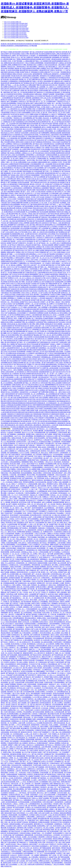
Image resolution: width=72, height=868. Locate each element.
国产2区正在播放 (52, 195)
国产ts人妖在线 (49, 739)
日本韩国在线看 (18, 734)
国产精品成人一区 (63, 386)
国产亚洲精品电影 (41, 181)
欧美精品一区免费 (38, 370)
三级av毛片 (12, 556)
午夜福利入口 (7, 585)
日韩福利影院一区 (22, 563)
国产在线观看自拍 (27, 578)
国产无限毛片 (52, 70)
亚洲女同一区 (33, 662)
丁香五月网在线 (34, 182)
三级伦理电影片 (43, 780)
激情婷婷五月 (44, 857)
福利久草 (20, 587)
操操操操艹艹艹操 (28, 591)
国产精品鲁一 (63, 789)
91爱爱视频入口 (12, 298)
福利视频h (67, 456)
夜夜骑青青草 (33, 368)
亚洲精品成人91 (17, 721)
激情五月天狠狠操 (49, 179)
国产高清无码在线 (18, 190)
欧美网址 (20, 712)
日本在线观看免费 (58, 705)
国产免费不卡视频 (15, 311)
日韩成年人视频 (13, 193)
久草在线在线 (24, 269)
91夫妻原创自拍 (33, 133)
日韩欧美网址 (10, 460)
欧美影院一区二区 (9, 508)
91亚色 (25, 826)
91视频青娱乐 (58, 824)
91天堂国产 (58, 568)
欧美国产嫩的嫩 (38, 431)
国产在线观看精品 (54, 361)
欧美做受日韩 (64, 646)
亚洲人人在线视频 (59, 315)
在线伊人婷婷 (65, 736)
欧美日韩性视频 (20, 675)
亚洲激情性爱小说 (63, 614)
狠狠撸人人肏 (20, 534)
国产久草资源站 (55, 184)
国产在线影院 (9, 100)
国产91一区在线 (7, 272)
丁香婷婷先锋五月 (21, 67)
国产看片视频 (6, 716)
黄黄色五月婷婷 (19, 238)
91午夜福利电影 (10, 534)
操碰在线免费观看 (65, 813)
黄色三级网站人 (45, 269)
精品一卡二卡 (14, 366)
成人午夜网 (65, 550)
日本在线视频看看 (45, 366)
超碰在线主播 (9, 261)
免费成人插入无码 (30, 830)
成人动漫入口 (22, 333)
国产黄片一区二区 (26, 762)
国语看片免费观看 (22, 368)
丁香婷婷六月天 (41, 445)
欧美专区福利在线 (7, 506)
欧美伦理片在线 (28, 291)
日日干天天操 (42, 254)
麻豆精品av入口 (28, 210)
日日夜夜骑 (4, 793)
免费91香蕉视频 (62, 767)
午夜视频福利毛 (21, 818)
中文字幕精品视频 (52, 611)
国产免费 (50, 554)
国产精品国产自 (65, 361)
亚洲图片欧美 (55, 449)
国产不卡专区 (62, 664)
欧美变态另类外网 (29, 660)
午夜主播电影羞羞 (54, 125)
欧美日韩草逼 (15, 644)
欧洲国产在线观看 (18, 390)
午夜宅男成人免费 (12, 594)
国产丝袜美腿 (42, 789)
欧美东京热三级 (44, 182)
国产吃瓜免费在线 (31, 320)
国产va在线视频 (43, 228)
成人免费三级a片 (62, 523)
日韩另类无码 (11, 350)
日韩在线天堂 (8, 131)
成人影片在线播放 (6, 328)
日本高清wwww (31, 723)
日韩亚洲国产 (34, 795)
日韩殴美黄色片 (26, 859)
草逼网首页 (53, 592)
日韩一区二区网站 (32, 554)
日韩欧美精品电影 (24, 184)
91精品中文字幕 (32, 361)
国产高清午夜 (61, 385)
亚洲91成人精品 (50, 206)
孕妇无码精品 (15, 302)
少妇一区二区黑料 (57, 105)
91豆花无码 (9, 727)
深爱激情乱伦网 (22, 828)
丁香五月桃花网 (45, 175)
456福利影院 (58, 532)
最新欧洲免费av (42, 350)
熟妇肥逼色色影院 (63, 491)
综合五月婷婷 (54, 147)
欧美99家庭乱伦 (9, 168)
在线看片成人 (63, 124)
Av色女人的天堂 (22, 241)
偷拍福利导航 (21, 195)
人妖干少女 (18, 436)
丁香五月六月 (9, 238)
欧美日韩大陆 (53, 85)
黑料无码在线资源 (33, 372)
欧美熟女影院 (34, 89)
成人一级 (10, 739)
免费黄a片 (46, 497)
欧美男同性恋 (40, 864)
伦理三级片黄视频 (14, 147)
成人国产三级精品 (62, 107)
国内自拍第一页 (28, 717)
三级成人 (15, 804)
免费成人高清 (20, 252)
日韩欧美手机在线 (41, 730)
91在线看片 (9, 826)
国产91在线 (35, 629)
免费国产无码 (12, 756)
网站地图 (34, 46)
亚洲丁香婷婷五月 (27, 271)
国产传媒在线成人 (28, 478)
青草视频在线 (33, 822)
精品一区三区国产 (50, 291)
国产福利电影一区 (43, 778)
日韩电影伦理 (8, 107)
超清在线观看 (30, 682)
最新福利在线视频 (36, 59)
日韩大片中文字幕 (29, 767)
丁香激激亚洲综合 (65, 72)
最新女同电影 (31, 809)
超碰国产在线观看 (34, 776)
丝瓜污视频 (64, 633)
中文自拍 (50, 620)
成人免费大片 (12, 195)
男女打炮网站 (65, 366)
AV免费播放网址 (8, 511)
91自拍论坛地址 (27, 74)
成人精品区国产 (55, 203)
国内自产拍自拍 (22, 247)
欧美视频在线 (31, 644)
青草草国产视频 (34, 596)
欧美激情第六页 (22, 372)
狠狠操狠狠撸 (21, 756)
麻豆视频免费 (36, 693)
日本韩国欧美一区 (22, 646)
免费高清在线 (12, 353)
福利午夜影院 (56, 848)
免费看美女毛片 (48, 454)
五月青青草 (7, 706)
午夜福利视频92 (60, 94)
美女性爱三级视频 (29, 587)
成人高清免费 (62, 563)
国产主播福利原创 (33, 703)
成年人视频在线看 (10, 447)
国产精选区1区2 (44, 763)
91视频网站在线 (15, 791)
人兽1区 (23, 464)
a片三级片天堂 (18, 668)
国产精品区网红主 (52, 67)
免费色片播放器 (45, 820)
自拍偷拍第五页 (10, 530)
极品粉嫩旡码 (25, 728)
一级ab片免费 (29, 627)
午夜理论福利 (37, 765)
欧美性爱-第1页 (66, 52)
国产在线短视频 (23, 133)
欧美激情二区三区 (21, 386)
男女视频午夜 (18, 653)
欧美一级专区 (28, 513)
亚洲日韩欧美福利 (60, 517)
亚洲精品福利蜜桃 (50, 215)
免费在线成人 (39, 94)
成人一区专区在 (62, 684)
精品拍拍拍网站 (33, 70)
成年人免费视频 (47, 502)
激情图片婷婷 (30, 434)
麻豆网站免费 (11, 208)
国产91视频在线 (54, 228)
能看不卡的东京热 (24, 622)
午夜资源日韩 (64, 618)
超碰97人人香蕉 (51, 107)
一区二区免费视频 (32, 506)
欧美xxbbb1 (45, 844)
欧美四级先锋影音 (13, 833)
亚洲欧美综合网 (39, 774)
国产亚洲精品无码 (27, 83)
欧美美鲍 (20, 677)
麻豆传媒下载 (11, 331)
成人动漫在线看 (26, 135)
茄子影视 (35, 741)
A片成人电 (51, 815)
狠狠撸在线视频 (18, 272)
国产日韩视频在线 (35, 747)
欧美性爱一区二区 (20, 396)
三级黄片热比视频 (25, 603)
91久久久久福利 (9, 111)
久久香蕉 (6, 607)
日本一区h (34, 690)
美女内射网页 (8, 239)
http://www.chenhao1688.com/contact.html (16, 28)
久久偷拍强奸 (65, 118)
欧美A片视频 (5, 603)
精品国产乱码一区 (63, 272)
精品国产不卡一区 (20, 541)
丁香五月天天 (49, 462)
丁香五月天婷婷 (28, 116)
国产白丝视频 (51, 160)
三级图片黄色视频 (58, 695)
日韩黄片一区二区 (30, 304)
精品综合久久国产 (27, 517)
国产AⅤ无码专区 (36, 607)
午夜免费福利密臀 (40, 432)
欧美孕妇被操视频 (44, 589)
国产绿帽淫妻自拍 (35, 79)
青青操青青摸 (36, 565)
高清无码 (50, 567)
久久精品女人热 (29, 278)
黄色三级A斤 (43, 554)
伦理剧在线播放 (43, 90)
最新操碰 (51, 587)
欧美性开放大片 (62, 241)
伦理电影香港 (36, 357)
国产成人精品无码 (36, 705)
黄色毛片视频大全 (49, 796)
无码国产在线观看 (61, 828)
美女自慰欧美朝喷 (50, 795)
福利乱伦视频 (39, 682)
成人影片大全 (39, 179)
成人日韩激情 (46, 274)
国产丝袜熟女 (24, 528)
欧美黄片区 (8, 866)
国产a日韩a (54, 572)
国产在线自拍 (64, 125)
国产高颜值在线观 (12, 223)
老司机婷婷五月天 (36, 499)
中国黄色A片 (65, 817)
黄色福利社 (63, 785)
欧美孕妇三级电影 (9, 177)
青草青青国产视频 (48, 830)
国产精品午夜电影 (37, 120)
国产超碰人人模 (35, 81)
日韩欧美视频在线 (21, 559)
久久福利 (34, 780)
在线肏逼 (47, 758)
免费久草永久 (28, 232)
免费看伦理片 (41, 583)
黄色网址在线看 (32, 350)
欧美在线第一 (22, 160)
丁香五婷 (22, 666)
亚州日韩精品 (56, 850)
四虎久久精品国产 (60, 467)
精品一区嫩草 (18, 318)
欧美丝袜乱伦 (27, 375)
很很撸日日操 (64, 182)
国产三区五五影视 (8, 232)
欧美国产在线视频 (12, 217)
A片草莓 (23, 554)
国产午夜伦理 (43, 124)
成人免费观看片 (56, 861)
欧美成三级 (65, 743)
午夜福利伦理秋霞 (13, 743)
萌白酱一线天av (26, 693)
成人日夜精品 (64, 539)
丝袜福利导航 (24, 392)
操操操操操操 (63, 307)
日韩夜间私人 (12, 197)
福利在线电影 (8, 785)
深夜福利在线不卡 (43, 287)
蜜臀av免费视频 (13, 65)
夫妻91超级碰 (37, 517)
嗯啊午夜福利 (34, 114)
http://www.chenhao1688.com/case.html (16, 26)
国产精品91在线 (38, 144)
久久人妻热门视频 (32, 813)
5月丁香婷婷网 (36, 784)
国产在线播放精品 (11, 313)
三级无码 (18, 771)
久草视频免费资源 (37, 276)
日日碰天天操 (49, 247)
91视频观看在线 (55, 776)
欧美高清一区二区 (20, 348)
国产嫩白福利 (62, 219)
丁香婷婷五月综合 (60, 221)
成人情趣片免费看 (39, 250)
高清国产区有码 (6, 431)
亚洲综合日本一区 (21, 809)
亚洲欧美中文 (55, 500)
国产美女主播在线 (64, 151)
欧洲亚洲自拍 (41, 201)
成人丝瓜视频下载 (16, 581)
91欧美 (22, 695)
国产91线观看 (22, 703)
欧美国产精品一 (37, 245)
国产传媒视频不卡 (45, 732)
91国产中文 (30, 688)
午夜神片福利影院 (46, 693)
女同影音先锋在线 (48, 499)
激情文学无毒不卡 (47, 657)
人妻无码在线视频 (28, 567)
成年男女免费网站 (57, 335)
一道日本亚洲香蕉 (57, 557)
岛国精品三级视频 (9, 181)
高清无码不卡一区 (21, 530)
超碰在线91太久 (11, 557)
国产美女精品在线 (63, 201)
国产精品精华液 (16, 98)
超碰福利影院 (35, 725)
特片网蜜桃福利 (44, 114)
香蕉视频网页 (33, 528)
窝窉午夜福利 (28, 208)
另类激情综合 (37, 188)
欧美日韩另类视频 (59, 197)
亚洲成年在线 (9, 550)
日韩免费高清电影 (10, 820)
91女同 (30, 863)
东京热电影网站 (58, 454)
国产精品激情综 (51, 359)
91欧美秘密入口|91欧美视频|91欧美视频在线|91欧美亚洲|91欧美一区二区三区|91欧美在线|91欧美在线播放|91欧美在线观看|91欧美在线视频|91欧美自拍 (35, 421)
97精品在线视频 (46, 469)
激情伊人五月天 (25, 114)
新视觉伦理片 (7, 114)
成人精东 (61, 524)
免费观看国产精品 (63, 585)
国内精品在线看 (22, 557)
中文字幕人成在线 (22, 649)
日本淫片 (61, 506)
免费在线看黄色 (23, 157)
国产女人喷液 (30, 256)
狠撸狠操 (13, 572)
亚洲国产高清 (11, 243)
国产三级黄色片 (58, 188)
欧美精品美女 (16, 635)
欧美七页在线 (52, 491)
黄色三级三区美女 (46, 98)
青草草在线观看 (16, 852)
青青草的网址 (52, 741)
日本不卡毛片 (11, 267)
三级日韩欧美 (62, 65)
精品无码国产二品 (35, 844)
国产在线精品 (5, 464)
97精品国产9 (10, 675)
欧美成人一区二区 (56, 495)
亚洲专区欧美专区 (22, 572)
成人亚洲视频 (43, 609)
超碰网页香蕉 (60, 153)
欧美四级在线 (50, 92)
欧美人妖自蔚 (52, 342)
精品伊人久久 (27, 754)
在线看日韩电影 (37, 271)
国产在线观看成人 (41, 348)
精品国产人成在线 (52, 201)
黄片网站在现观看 (51, 598)
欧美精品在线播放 (31, 296)
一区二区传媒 (64, 469)
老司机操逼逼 (63, 493)
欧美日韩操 (35, 846)
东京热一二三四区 (56, 625)
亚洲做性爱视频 (48, 318)
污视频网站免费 (22, 760)
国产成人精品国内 (63, 464)
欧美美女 (44, 664)
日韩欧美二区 (41, 333)
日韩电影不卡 (22, 484)
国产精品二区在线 (38, 215)
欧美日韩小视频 (15, 464)
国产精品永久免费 (15, 125)
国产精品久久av (45, 346)
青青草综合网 (59, 298)
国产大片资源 (53, 287)
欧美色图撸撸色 (29, 853)
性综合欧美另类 (17, 765)
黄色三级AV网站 (10, 256)
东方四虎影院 (59, 304)
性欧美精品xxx (6, 852)
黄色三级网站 (17, 585)
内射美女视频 (27, 76)
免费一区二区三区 (64, 806)
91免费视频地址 (45, 659)
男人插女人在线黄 (6, 399)
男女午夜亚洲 (56, 716)
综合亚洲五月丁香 (28, 616)
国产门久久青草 (58, 260)
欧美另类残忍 (21, 813)
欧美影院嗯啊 (53, 56)
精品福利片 (63, 738)
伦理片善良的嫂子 (48, 802)
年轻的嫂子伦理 (65, 449)
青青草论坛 (7, 784)
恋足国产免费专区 (28, 699)
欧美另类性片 (47, 120)
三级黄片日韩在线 (6, 807)
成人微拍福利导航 (25, 714)
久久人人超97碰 (33, 791)
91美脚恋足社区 (14, 565)
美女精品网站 (13, 701)
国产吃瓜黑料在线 (58, 655)
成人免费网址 (50, 230)
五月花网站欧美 (46, 565)
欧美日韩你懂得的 (61, 815)
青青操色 (34, 585)
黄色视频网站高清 (40, 436)
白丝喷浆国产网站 (41, 322)
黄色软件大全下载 (27, 204)
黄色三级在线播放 (46, 81)
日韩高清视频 (15, 359)
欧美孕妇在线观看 (10, 782)
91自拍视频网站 (60, 140)
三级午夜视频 (61, 543)
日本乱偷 (53, 614)
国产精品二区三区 (56, 175)
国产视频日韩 (58, 480)
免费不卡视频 (8, 190)
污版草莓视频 (59, 587)
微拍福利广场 (12, 692)
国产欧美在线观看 (60, 276)
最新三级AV (42, 484)
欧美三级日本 (11, 486)
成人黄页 (12, 682)
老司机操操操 (16, 78)
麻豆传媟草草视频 (21, 350)
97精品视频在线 (52, 664)
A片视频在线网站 (41, 158)
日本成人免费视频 (24, 223)
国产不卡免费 (20, 510)
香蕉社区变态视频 (59, 164)
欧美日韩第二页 (36, 135)
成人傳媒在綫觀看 (39, 671)
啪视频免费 (7, 568)
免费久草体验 (63, 484)
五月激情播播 (35, 622)
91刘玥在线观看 (47, 839)
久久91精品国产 (33, 392)
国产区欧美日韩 (40, 339)
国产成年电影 (63, 497)
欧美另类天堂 (9, 364)
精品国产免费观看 (40, 567)
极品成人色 (34, 495)
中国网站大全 (21, 298)
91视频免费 (51, 475)
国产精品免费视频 (52, 390)
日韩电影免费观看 (65, 565)
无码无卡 (36, 732)
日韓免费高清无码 (6, 135)
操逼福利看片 (56, 127)
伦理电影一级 (39, 363)
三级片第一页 (50, 239)
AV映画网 (4, 745)
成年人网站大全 (11, 747)
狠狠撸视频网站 (43, 56)
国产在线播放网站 (31, 195)
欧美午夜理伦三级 (59, 826)
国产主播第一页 (6, 171)
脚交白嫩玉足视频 (50, 146)
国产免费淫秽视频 (8, 337)
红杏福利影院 (37, 328)
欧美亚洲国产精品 (63, 309)
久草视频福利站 (13, 81)
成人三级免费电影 (22, 648)
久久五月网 (36, 697)
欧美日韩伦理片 (62, 158)
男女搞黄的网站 (20, 477)
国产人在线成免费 (8, 348)
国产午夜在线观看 (8, 377)
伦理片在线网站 (43, 397)
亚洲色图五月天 (49, 138)
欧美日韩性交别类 (20, 100)
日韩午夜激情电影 (43, 381)
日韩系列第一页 (7, 158)
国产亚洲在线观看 (53, 831)
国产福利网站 (9, 396)
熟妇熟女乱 (35, 602)
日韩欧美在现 (32, 563)
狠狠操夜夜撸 (26, 59)
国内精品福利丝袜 (50, 173)
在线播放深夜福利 (8, 375)
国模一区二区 (60, 653)
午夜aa (19, 844)
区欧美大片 (30, 745)
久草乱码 (61, 511)
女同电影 (32, 815)
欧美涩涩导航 (5, 467)
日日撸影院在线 (47, 670)
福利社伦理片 (42, 359)
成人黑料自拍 (16, 269)
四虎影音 (4, 815)
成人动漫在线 (55, 488)
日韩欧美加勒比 (16, 385)
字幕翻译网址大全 (24, 263)
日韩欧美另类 (60, 811)
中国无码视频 (40, 190)
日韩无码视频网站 (58, 546)
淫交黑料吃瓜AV (63, 364)
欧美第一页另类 (30, 197)
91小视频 (24, 831)
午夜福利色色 (62, 85)
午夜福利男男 (43, 70)
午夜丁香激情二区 (54, 734)
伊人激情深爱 (64, 846)
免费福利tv (23, 537)
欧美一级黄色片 (10, 456)
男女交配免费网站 (19, 789)
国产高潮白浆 (62, 394)
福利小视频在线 (31, 570)
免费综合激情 (29, 841)
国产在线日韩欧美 (59, 210)
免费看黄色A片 (29, 177)
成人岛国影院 (24, 743)
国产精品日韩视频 (52, 438)
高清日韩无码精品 (45, 633)
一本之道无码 (64, 263)
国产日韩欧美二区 (13, 592)
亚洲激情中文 (57, 171)
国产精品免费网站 (28, 206)
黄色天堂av (41, 793)
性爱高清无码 (14, 719)
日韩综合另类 (21, 103)
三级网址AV (50, 534)
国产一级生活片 (59, 688)
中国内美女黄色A (38, 513)
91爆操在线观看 (42, 162)
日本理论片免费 (62, 844)
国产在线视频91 (39, 168)
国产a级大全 (29, 625)
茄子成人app (31, 673)
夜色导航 (24, 791)
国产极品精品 (35, 335)
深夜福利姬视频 (29, 749)
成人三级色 (4, 451)
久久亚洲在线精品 (16, 188)
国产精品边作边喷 (43, 361)
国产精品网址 (51, 254)
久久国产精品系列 (52, 699)
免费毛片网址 (7, 752)
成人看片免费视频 (62, 291)
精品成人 (45, 686)
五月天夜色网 (66, 627)
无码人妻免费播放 (28, 436)
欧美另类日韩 (15, 114)
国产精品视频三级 (53, 471)
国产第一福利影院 (14, 613)
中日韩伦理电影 (26, 357)
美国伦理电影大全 (14, 859)
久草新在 (12, 519)
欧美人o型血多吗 (26, 245)
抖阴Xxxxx (35, 798)
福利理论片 (18, 535)
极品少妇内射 (43, 136)
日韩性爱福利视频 (59, 353)
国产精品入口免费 (46, 546)
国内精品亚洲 (26, 725)
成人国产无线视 (39, 331)
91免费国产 (37, 521)
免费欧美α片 (18, 300)
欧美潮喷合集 (12, 219)
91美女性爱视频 (25, 228)
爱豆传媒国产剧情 (61, 379)
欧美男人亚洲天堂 (12, 705)
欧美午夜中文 (13, 620)
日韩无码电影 (37, 613)
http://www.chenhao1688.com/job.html (15, 33)
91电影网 (7, 690)
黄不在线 (39, 830)
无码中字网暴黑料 (41, 252)
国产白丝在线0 (61, 322)
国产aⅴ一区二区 (41, 102)
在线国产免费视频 (52, 111)
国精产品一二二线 (35, 649)
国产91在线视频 (56, 636)
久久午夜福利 (66, 76)
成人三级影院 (12, 381)
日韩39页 (7, 640)
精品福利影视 (11, 442)
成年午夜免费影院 (51, 721)
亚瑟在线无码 (44, 377)
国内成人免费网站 (16, 265)
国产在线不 (51, 662)
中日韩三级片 (23, 863)
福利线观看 (64, 471)
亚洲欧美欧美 (42, 690)
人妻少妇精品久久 (33, 442)
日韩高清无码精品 (25, 833)
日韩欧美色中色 (32, 333)
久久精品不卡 (53, 114)
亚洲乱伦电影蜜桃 (65, 791)
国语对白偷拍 (44, 631)
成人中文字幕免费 (53, 258)
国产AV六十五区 (52, 252)
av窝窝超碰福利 (14, 488)
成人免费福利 (30, 486)
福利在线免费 (62, 381)
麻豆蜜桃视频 (20, 221)
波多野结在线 (63, 228)
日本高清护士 (9, 339)
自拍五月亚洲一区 (62, 431)
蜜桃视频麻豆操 (62, 181)
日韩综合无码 (11, 67)
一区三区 (57, 466)
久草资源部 (56, 835)
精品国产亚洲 (30, 388)
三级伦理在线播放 (54, 539)
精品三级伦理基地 (14, 276)
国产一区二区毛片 (55, 631)
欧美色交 (36, 848)
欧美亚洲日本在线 (46, 859)
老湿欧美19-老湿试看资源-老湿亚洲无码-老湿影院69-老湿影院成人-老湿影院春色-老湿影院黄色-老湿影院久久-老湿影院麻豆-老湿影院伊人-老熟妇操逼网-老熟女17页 (35, 8)
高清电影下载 (18, 192)
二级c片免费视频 (42, 307)
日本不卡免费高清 (42, 261)
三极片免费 (22, 723)
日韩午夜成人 (63, 541)
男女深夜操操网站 (15, 293)
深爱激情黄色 (62, 730)
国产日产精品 (52, 136)
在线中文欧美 (25, 295)
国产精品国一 (12, 241)
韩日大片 (30, 440)
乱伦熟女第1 (20, 493)
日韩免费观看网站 (62, 225)
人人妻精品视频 (28, 61)
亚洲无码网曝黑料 (55, 727)
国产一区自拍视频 (28, 785)
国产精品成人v (16, 521)
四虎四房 (36, 625)
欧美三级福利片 (62, 136)
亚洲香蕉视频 (7, 346)
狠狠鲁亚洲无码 (25, 127)
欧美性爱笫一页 (27, 679)
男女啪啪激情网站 (15, 234)
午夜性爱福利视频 (33, 651)
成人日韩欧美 (52, 673)
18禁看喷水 (26, 607)
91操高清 (35, 714)
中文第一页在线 (62, 162)
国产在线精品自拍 (21, 583)
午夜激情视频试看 (50, 431)
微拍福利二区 (59, 92)
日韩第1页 (6, 602)
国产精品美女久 (43, 125)
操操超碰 (32, 646)
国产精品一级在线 (54, 302)
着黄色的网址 (46, 328)
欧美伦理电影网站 (30, 122)
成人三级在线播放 (18, 239)
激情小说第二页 (14, 798)
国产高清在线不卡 (42, 214)
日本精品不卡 (49, 197)
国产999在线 (11, 526)
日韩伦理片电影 (13, 287)
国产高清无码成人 (60, 239)
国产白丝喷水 (45, 293)
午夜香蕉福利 (42, 506)
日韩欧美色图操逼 (6, 74)
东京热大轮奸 (49, 660)
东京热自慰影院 (21, 256)
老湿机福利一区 (34, 738)
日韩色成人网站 (59, 660)
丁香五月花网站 (56, 120)
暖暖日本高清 (39, 616)
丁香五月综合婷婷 (61, 475)
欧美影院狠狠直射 (12, 802)
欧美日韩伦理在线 (63, 217)
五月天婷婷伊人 (61, 348)
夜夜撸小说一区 (24, 79)
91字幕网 (35, 471)
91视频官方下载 (42, 65)
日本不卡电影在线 (20, 445)
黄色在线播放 (8, 249)
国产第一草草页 (48, 113)
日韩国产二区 (44, 302)
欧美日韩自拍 (53, 752)
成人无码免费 (37, 454)
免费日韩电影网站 (30, 576)
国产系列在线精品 (62, 396)
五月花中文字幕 (22, 806)
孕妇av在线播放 (21, 539)
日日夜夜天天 (34, 227)
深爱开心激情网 (65, 602)
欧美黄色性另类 (41, 111)
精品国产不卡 (27, 329)
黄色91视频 (34, 600)
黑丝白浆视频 (32, 826)
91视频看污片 (13, 451)
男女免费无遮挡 (16, 679)
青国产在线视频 (44, 798)
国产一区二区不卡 (41, 341)
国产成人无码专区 (12, 703)
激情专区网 (51, 579)
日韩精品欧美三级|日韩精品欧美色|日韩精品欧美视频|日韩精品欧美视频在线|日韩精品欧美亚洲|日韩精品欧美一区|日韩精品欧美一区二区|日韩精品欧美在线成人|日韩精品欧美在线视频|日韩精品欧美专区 (36, 403)
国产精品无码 (59, 208)
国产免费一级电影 (9, 837)
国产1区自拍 (35, 859)
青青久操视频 (49, 561)
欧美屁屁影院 (57, 247)
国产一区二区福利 (25, 811)
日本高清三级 (47, 515)
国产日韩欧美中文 (21, 243)
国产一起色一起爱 (28, 192)
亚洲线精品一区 (37, 532)
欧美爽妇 (30, 828)
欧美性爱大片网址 (49, 640)
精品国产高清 (37, 839)
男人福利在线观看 (23, 466)
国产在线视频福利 (18, 835)
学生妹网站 (60, 513)
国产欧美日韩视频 (25, 374)
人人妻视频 (7, 502)
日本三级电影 (46, 147)
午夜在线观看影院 (32, 609)
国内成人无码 (34, 184)
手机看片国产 (9, 513)
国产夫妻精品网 (14, 90)
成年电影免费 (16, 52)
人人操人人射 (33, 489)
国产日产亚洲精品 (43, 493)
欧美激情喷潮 (33, 287)
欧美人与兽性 (12, 388)
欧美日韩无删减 (22, 589)
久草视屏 (44, 620)
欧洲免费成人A (33, 254)
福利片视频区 (45, 727)
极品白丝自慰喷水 (43, 355)
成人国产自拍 (54, 372)
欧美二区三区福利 (49, 280)
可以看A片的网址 (22, 87)
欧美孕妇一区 (25, 750)
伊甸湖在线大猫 (55, 182)
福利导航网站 (59, 230)
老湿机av (40, 666)
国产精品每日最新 (45, 701)
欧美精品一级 (67, 495)
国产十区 (49, 826)
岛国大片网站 (25, 54)
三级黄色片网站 (6, 765)
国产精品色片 (9, 318)
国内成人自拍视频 (37, 811)
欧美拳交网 (11, 651)
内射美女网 (31, 864)
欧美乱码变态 (44, 622)
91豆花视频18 (20, 627)
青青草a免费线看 (58, 839)
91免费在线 (33, 466)
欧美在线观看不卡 (59, 833)
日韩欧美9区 (43, 539)
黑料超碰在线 (49, 199)
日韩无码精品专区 (41, 831)
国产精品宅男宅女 (25, 467)
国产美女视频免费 (21, 267)
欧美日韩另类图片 (56, 778)
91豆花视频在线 (49, 508)
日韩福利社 (66, 440)
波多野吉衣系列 (21, 442)
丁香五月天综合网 (40, 534)
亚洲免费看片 (5, 708)
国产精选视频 (22, 138)
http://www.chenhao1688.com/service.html (16, 38)
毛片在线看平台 (10, 96)
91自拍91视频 (43, 741)
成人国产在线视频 (41, 486)
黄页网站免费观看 (28, 107)
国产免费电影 (35, 57)
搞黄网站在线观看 (41, 510)
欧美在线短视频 (66, 489)
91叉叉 (6, 762)
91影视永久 (34, 488)
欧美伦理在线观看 (63, 333)
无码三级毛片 (51, 451)
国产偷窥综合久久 (40, 92)
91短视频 (7, 644)
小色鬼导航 (13, 475)
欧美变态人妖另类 (45, 750)
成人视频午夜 (47, 705)
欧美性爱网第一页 (43, 548)
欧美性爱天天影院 (61, 796)
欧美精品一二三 (41, 100)
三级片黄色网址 (61, 168)
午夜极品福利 (43, 714)
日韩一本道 (63, 831)
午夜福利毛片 (5, 515)
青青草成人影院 (23, 594)
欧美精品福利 (21, 353)
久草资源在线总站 (20, 570)
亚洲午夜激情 (56, 263)
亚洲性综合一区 (66, 293)
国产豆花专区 (14, 274)
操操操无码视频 (43, 563)
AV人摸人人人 (51, 675)
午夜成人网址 (34, 125)
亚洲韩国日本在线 (16, 478)
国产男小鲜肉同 (28, 668)
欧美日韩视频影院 (19, 625)
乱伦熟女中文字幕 (15, 113)
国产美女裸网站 (10, 320)
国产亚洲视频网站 (19, 304)
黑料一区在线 (57, 129)
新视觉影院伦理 (54, 78)
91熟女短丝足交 (49, 467)
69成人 (19, 497)
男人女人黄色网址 (19, 506)
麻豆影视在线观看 (59, 329)
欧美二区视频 (54, 725)
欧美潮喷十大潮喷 (59, 583)
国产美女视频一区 (6, 734)
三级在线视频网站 (9, 609)
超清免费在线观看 (18, 429)
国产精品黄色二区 (63, 749)
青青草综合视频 (20, 681)
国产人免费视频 (62, 460)
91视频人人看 (53, 809)
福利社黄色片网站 (24, 89)
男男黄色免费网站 (29, 482)
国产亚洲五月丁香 (60, 192)
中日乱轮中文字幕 (35, 664)
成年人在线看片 (60, 296)
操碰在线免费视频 (29, 706)
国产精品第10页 (48, 96)
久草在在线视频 (59, 526)
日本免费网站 (18, 513)
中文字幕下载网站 (60, 265)
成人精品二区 (56, 697)
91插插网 (40, 500)
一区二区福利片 (46, 263)
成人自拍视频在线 (52, 394)
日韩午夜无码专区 (51, 767)
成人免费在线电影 (40, 699)
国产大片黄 (38, 497)
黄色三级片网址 (17, 616)
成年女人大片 (37, 679)
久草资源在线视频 (24, 802)
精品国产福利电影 (53, 124)
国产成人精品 (20, 576)
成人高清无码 (62, 155)
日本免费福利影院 (6, 668)
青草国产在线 (63, 572)
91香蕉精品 (5, 497)
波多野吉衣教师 (62, 87)
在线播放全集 (52, 322)
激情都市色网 (47, 61)
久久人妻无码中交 (40, 653)
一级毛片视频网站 (18, 370)
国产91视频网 (35, 546)
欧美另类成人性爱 (25, 502)
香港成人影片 (50, 100)
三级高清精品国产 (6, 625)
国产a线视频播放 (6, 385)
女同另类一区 (5, 245)
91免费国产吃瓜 (46, 603)
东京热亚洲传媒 (45, 625)
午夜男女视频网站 (17, 346)
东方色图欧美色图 (59, 238)
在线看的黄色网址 (42, 477)
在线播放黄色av (55, 269)
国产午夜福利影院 (21, 651)
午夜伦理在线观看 (30, 181)
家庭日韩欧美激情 (44, 550)
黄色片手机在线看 (33, 344)
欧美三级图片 (12, 56)
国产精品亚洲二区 (22, 738)
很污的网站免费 (23, 287)
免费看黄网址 (44, 855)
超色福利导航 (43, 234)
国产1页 (46, 752)
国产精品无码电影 (48, 517)
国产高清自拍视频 (38, 712)
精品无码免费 (22, 230)
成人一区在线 (24, 592)
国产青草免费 (16, 326)
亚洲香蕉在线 (48, 370)
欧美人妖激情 (64, 488)
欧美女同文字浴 (64, 372)
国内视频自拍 (24, 359)
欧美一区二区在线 (33, 760)
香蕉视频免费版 (20, 331)
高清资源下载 (47, 388)
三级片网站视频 (46, 747)
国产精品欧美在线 (50, 774)
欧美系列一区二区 (59, 613)
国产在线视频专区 (56, 300)
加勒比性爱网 (39, 103)
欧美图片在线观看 (39, 116)
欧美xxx (48, 478)
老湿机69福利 (21, 796)
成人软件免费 (14, 467)
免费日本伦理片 (54, 453)
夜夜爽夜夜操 (53, 769)
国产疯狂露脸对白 (15, 598)
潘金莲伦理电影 (58, 456)
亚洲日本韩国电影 (22, 664)
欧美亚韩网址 (55, 149)
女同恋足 (13, 607)
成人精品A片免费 (34, 186)
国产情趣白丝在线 (46, 79)
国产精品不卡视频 (6, 52)
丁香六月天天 (53, 377)
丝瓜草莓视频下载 (41, 523)
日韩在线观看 (36, 346)
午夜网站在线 (47, 74)
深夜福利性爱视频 (16, 120)
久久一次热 (20, 710)
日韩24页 (25, 556)
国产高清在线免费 (39, 221)
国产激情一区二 (43, 267)
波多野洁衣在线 (11, 844)
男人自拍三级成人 (58, 690)
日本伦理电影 (52, 234)
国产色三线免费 (37, 83)
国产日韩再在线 (35, 635)
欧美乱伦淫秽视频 (27, 671)
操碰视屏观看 (18, 379)
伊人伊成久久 (62, 673)
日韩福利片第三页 (44, 89)
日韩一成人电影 (10, 221)
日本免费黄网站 (28, 118)
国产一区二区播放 (57, 374)
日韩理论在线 (65, 624)
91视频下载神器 (34, 648)
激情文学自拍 (12, 532)
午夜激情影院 (33, 313)
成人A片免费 (25, 795)
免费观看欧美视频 (43, 289)
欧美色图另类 (17, 670)
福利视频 (29, 526)
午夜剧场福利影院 (14, 631)
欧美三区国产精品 (54, 782)
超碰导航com (28, 458)
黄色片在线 (62, 769)
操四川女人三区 (32, 193)
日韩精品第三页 (35, 453)
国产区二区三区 (58, 113)
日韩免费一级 (36, 377)
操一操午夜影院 (10, 576)
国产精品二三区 (38, 61)
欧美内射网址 (44, 309)
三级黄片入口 (53, 87)
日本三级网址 (47, 103)
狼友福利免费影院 (28, 92)
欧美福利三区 (14, 708)
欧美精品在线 (20, 181)
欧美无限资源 (33, 447)
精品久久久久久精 (28, 432)
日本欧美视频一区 (45, 773)
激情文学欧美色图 (20, 111)
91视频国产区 (66, 727)
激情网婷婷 (11, 771)
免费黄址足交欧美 (44, 861)
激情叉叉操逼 (46, 59)
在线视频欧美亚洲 (6, 363)
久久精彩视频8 (53, 381)
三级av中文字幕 (19, 232)
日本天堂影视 (21, 280)
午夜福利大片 (30, 168)
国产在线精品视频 (58, 282)
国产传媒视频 (40, 767)
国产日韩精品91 (13, 307)
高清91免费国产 (19, 339)
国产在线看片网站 (60, 561)
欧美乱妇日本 (25, 326)
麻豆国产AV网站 (53, 482)
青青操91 (28, 629)
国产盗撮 (58, 443)
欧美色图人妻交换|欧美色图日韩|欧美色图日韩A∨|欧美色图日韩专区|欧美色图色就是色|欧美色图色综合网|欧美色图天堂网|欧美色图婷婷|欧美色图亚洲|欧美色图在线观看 (36, 412)
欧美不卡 (36, 734)
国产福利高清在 (17, 546)
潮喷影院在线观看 (56, 133)
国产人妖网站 (55, 750)
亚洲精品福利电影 (22, 397)
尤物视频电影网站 (57, 271)
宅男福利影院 (18, 129)
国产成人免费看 (26, 57)
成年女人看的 (11, 386)
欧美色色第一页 (43, 681)
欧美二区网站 (7, 329)
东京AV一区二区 (61, 445)
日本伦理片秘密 (62, 793)
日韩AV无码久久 (26, 293)
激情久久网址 (21, 179)
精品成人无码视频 (12, 285)
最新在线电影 (64, 89)
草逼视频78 (64, 771)
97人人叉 (68, 695)
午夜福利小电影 (58, 804)
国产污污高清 (49, 353)
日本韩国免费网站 (59, 682)
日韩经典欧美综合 (49, 144)
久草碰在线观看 (33, 484)
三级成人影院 (9, 317)
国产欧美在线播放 (51, 177)
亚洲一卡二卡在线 (61, 579)
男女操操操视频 (41, 475)
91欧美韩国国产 (25, 690)
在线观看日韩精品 (52, 791)
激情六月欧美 (27, 120)
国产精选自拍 (59, 236)
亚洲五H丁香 (24, 776)
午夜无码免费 (60, 662)
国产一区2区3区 (37, 574)
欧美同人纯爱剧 (59, 677)
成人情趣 (6, 598)
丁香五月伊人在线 (28, 265)
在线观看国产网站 (20, 322)
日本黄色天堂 (11, 449)
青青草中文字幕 (6, 206)
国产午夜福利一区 (54, 90)
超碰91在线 (54, 478)
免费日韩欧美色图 (6, 78)
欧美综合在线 (40, 758)
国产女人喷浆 (18, 727)
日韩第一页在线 (39, 146)
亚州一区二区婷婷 (27, 521)
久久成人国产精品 (30, 225)
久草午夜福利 (53, 576)
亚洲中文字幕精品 (35, 147)
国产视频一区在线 (25, 282)
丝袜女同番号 (5, 54)
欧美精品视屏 (37, 204)
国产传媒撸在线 (55, 89)
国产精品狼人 (30, 331)
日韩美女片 (53, 844)
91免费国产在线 (30, 352)
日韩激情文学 (35, 659)
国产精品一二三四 (11, 85)
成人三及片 (22, 611)
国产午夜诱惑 (22, 361)
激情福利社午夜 (45, 76)
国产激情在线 (10, 673)
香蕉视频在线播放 (58, 578)
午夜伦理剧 (38, 627)
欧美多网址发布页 (36, 515)
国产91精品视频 (9, 192)
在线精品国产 (7, 670)
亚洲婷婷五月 (38, 440)
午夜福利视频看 (37, 568)
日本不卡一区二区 (64, 267)
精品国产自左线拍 (38, 131)
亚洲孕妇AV (42, 791)
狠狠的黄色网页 (28, 653)
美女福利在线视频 (44, 54)
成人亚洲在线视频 (14, 228)
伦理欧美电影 (65, 79)
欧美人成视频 (28, 249)
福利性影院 (66, 706)
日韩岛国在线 (28, 238)
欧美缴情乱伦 (67, 822)
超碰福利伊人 (56, 74)
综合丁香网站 (17, 59)
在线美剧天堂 (46, 223)
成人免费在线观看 (21, 162)
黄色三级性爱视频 (25, 335)
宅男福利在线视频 (25, 787)
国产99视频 (49, 434)
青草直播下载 (64, 90)
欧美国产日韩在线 (22, 822)
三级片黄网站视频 (52, 333)
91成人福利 (58, 739)
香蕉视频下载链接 (14, 68)
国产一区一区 (43, 326)
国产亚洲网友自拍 (62, 232)
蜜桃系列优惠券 (8, 445)
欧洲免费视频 (7, 98)
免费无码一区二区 (19, 491)
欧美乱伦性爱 (16, 489)
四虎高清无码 (7, 841)
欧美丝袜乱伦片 (31, 500)
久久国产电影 (41, 285)
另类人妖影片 (59, 363)
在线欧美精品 (30, 96)
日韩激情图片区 (36, 329)
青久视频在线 (56, 81)
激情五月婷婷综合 (37, 480)
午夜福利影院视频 (49, 63)
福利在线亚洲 (28, 839)
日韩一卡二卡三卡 (13, 495)
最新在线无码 (67, 504)
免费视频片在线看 (43, 313)
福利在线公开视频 (14, 72)
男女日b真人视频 (41, 160)
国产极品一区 (27, 383)
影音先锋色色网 (41, 800)
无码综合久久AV (34, 556)
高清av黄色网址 (35, 295)
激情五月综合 (42, 675)
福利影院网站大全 (50, 225)
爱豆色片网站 (31, 475)
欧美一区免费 (25, 234)
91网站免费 (27, 778)
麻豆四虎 (6, 554)
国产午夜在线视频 (10, 842)
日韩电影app (25, 552)
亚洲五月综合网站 (39, 291)
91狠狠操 (26, 727)
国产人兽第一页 (54, 855)
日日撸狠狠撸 (49, 824)
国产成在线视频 (12, 600)
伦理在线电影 (38, 171)
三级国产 (10, 541)
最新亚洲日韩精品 (13, 846)
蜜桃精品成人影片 (59, 784)
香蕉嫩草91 (55, 603)
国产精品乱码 (51, 591)
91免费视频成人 (41, 394)
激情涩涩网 (46, 574)
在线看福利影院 (40, 745)
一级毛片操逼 (62, 392)
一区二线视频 (35, 855)
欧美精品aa (48, 864)
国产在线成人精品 (14, 175)
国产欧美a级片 (5, 79)
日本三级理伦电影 (49, 535)
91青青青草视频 (61, 311)
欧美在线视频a (23, 366)
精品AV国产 (44, 734)
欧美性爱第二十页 (42, 769)
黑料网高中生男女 (52, 484)
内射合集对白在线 (34, 157)
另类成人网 (19, 749)
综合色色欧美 (12, 352)
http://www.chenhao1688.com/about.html (16, 25)
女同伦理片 (56, 817)
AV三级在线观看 (6, 269)
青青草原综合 (47, 142)
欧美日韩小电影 (53, 594)
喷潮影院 (15, 780)
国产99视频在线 (38, 142)
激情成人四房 (39, 256)
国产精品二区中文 (6, 370)
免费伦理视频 (38, 796)
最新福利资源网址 (12, 157)
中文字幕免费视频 (25, 780)
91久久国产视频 (30, 100)
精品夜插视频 (18, 383)
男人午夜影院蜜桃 (21, 673)
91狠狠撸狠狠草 (10, 510)
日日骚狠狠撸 (44, 782)
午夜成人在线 (60, 528)
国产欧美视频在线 (63, 56)
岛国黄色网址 (35, 76)
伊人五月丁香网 (21, 526)
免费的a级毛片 (11, 252)
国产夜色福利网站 (57, 863)
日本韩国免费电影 (36, 802)
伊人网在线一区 (35, 620)
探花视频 (34, 778)
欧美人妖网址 (64, 68)
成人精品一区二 (53, 787)
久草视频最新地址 (24, 659)
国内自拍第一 (62, 807)
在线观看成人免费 (47, 784)
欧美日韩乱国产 (38, 317)
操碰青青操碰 (66, 133)
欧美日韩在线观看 (12, 622)
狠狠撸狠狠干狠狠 (54, 212)
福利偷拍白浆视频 (16, 754)
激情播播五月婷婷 (24, 716)
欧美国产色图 (35, 300)
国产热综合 (43, 543)
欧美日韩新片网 (15, 732)
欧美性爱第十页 (22, 136)
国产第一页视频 (62, 284)
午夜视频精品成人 (46, 357)
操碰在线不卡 (50, 298)
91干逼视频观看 (25, 488)
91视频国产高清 (45, 68)
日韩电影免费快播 (41, 646)
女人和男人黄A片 (56, 243)
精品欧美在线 (46, 135)
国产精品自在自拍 (21, 344)
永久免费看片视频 (35, 469)
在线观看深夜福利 (42, 719)
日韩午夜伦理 (36, 708)
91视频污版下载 (25, 90)
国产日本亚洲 (31, 341)
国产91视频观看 (26, 98)
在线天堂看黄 (53, 563)
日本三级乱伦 (38, 456)
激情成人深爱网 (32, 818)
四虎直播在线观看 (65, 559)
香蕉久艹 (14, 484)
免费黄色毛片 (32, 769)
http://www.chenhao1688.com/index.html (16, 23)
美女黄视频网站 (20, 155)
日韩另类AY (53, 719)
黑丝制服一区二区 (30, 394)
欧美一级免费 (21, 486)
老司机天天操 (52, 341)
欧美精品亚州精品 (64, 78)
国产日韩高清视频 (22, 170)
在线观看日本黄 (39, 598)
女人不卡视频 (22, 307)
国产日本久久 (27, 260)
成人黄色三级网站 (18, 158)
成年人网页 (62, 842)
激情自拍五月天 (48, 315)
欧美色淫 (15, 863)
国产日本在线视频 (50, 168)
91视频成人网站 (45, 186)
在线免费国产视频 (51, 530)
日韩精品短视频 (53, 541)
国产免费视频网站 (44, 133)
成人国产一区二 (49, 458)
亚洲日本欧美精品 (9, 850)
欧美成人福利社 (48, 129)
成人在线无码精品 (46, 804)
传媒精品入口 (44, 78)
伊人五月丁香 (59, 458)
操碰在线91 (42, 528)
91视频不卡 (62, 486)
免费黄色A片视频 (65, 798)
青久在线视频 (14, 741)
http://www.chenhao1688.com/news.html (16, 36)
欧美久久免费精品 (40, 390)
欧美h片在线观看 (64, 258)
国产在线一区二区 (16, 92)
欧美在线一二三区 (16, 848)
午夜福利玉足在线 (60, 657)
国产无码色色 (54, 846)
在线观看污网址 (6, 438)
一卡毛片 (18, 725)
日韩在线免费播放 (34, 170)
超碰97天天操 (52, 523)
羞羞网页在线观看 (54, 355)
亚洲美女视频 (43, 72)
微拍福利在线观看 (22, 447)
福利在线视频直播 (45, 57)
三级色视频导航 (45, 295)
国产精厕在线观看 (38, 210)
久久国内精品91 (55, 771)
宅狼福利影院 (5, 204)
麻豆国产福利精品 (32, 614)
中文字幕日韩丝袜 (40, 192)
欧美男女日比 (52, 320)
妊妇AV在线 (8, 618)
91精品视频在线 (20, 320)
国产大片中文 (29, 449)
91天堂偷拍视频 (54, 193)
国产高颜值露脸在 (13, 453)
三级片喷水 (42, 600)
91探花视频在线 (39, 353)
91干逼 (50, 690)
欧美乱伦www (15, 690)
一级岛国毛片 (21, 197)
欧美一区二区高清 (7, 653)
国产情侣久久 (50, 745)
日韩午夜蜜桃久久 (31, 491)
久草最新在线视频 (61, 215)
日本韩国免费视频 (65, 651)
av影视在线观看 (54, 368)
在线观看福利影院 (44, 372)
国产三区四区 (64, 855)
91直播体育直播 (13, 164)
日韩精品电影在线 (30, 239)
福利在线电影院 (10, 394)
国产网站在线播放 (54, 157)
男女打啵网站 (12, 469)
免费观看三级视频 (33, 763)
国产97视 (19, 692)
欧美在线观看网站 (11, 103)
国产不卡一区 (61, 177)
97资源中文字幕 (7, 357)
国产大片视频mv (50, 140)
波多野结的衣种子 (15, 561)
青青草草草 (26, 771)
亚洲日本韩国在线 (33, 543)
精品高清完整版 (49, 337)
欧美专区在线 (59, 109)
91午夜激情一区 (33, 56)
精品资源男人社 (36, 203)
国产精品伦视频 (15, 728)
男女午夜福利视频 (62, 234)
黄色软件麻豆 (30, 199)
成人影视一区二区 (34, 151)
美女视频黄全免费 (51, 464)
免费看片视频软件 (65, 594)
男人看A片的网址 (28, 438)
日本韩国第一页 (51, 692)
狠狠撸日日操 (49, 712)
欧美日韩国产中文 (33, 464)
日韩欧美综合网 (35, 451)
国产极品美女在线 (18, 250)
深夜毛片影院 (36, 603)
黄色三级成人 (31, 236)
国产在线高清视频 (47, 52)
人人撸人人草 (32, 524)
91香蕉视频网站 (26, 113)
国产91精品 (13, 497)
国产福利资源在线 (22, 56)
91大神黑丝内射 (18, 107)
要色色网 (22, 719)
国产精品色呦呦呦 (65, 714)
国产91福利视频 (19, 225)
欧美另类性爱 (53, 780)
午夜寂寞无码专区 (24, 701)
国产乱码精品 (41, 284)
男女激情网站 (28, 712)
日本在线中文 (38, 828)
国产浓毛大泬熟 (49, 756)
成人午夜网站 (15, 127)
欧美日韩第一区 (48, 613)
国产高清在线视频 (43, 212)
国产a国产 (28, 508)
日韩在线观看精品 (15, 462)
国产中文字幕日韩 (27, 385)
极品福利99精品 (14, 214)
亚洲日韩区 (7, 767)
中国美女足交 (17, 144)
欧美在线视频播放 (27, 473)
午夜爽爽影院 (59, 138)
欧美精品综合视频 (45, 442)
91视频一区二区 (14, 758)
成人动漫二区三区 (20, 173)
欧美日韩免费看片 (63, 530)
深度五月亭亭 (62, 556)
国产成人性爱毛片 (18, 841)
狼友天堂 (32, 523)
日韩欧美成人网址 (23, 451)
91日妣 (36, 449)
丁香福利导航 (5, 754)
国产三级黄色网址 (62, 342)
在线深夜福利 (27, 346)
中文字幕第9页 (10, 306)
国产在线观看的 (20, 96)
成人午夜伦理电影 (8, 129)
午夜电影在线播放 (12, 160)
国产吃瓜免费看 (39, 443)
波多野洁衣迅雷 (18, 458)
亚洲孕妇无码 (12, 87)
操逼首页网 (37, 850)
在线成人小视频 (55, 344)
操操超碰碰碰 (35, 175)
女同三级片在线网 (44, 813)
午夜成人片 (45, 592)
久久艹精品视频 (62, 278)
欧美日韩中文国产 (11, 247)
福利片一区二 (20, 508)
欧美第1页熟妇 (27, 379)
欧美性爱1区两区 (13, 282)
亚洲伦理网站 (24, 758)
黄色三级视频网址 (12, 102)
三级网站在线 (37, 762)
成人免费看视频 (57, 521)
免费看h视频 (21, 532)
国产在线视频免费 (60, 548)
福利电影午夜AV (29, 339)
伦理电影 (52, 708)
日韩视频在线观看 (9, 583)
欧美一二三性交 (21, 782)
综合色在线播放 (25, 515)
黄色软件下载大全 (59, 567)
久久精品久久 (64, 261)
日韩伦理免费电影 (27, 454)
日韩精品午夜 (40, 247)
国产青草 (12, 725)
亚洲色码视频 (64, 149)
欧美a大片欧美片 (8, 304)
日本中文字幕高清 (52, 278)
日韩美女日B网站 (55, 295)
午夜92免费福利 (52, 217)
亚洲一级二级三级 (10, 822)
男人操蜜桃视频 (40, 852)
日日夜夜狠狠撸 (38, 736)
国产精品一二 (54, 204)
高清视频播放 (10, 627)
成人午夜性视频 (49, 331)
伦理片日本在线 (52, 181)
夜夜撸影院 (14, 716)
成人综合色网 (52, 348)
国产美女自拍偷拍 (21, 579)
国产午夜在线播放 (27, 328)
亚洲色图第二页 (52, 447)
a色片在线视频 (50, 296)
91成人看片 (22, 730)
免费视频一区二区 (41, 306)
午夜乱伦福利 (56, 142)
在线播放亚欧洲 (52, 806)
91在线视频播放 (58, 318)
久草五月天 (66, 739)
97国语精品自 (44, 460)
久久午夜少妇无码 (30, 158)
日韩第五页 (41, 530)
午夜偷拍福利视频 (50, 717)
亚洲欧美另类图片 (41, 587)
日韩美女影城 (11, 324)
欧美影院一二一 (14, 793)
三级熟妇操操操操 (12, 774)
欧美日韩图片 (21, 817)
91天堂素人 (52, 686)
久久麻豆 (43, 556)
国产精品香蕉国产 (44, 344)
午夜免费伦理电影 (9, 142)
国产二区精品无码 (6, 295)
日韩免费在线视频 (24, 81)
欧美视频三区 (27, 203)
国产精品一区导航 (40, 107)
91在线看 (49, 695)
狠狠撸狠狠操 (17, 357)
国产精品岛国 (51, 706)
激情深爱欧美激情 (43, 219)
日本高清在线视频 (39, 337)
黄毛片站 (30, 443)
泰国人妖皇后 (42, 447)
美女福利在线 (44, 85)
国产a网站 (55, 565)
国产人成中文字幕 (43, 570)
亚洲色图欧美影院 (14, 686)
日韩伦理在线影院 (35, 263)
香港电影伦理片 (32, 65)
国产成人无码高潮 (35, 52)
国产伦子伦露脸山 (55, 552)
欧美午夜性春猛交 (10, 712)
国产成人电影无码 (61, 830)
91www (3, 622)
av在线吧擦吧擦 (28, 131)
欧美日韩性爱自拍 (40, 749)
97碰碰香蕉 (5, 475)
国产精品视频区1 (47, 649)
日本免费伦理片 (50, 443)
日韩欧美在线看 (58, 710)
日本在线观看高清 (10, 664)
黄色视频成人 (61, 629)
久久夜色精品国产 (40, 155)
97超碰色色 (25, 844)
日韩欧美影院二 (46, 578)
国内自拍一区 (36, 293)
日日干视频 (47, 500)
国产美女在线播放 (12, 361)
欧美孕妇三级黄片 (37, 752)
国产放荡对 (5, 824)
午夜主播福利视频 (14, 473)
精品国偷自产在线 (60, 280)
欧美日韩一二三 (61, 70)
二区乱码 (68, 513)
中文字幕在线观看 (48, 526)
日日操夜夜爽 (56, 442)
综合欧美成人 (28, 850)
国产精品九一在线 (56, 223)
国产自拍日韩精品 (32, 861)
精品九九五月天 (28, 129)
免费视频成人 (44, 559)
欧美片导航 (42, 842)
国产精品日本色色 (36, 655)
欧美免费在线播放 (13, 714)
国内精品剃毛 (47, 655)
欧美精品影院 (14, 79)
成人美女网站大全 (22, 85)
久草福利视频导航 (62, 795)
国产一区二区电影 (58, 648)
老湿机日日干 (50, 236)
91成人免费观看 (52, 800)
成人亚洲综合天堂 (25, 642)
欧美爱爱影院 (21, 146)
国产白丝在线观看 (27, 824)
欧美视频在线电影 (12, 611)
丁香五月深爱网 (19, 140)
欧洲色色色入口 (44, 771)
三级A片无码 (16, 693)
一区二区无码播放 (44, 449)
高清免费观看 (21, 352)
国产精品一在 (21, 342)
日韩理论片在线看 (40, 695)
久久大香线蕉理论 (12, 109)
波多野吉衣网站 (58, 96)
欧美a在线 (40, 504)
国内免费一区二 (55, 346)
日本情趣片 (35, 633)
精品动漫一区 (47, 118)
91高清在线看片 (18, 131)
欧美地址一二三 (32, 355)
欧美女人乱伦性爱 (47, 762)
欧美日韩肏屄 (33, 359)
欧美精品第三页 (54, 559)
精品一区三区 (34, 552)
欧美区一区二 (45, 572)
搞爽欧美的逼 (8, 63)
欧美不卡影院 (20, 456)
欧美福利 (59, 581)
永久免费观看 (49, 339)
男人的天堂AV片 (63, 852)
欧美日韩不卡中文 (15, 271)
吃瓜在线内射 (26, 300)
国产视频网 (15, 633)
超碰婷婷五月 (40, 138)
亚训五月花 (37, 578)
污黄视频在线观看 (56, 166)
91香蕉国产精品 (56, 366)
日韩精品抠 (48, 736)
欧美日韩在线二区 (17, 431)
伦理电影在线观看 (30, 624)
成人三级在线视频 (40, 272)
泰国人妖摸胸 (16, 295)
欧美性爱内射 (65, 697)
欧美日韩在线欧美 (18, 249)
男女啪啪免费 (14, 236)
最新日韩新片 (18, 116)
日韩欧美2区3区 (29, 390)
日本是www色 (45, 776)
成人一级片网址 (57, 103)
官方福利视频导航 (20, 296)
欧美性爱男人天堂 (20, 511)
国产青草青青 (33, 806)
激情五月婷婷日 (26, 315)
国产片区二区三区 (46, 335)
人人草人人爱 (22, 864)
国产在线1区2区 (39, 140)
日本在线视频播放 (22, 545)
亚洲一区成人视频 (53, 261)
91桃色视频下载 (38, 129)
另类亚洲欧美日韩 (25, 798)
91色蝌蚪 (49, 817)
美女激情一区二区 (33, 243)
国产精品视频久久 (9, 258)
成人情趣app (19, 850)
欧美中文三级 (30, 396)
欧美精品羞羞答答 (45, 703)
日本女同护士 (66, 103)
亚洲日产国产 (37, 526)
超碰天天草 (56, 651)
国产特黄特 (31, 831)
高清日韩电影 (24, 289)
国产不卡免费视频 (38, 379)
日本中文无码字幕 (21, 519)
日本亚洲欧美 (62, 780)
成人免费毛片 (51, 304)
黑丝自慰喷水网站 (49, 249)
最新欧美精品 (31, 247)
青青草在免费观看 (40, 785)
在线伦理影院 (19, 624)
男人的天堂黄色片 (8, 624)
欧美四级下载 (56, 388)
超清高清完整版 (27, 670)
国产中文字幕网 (41, 241)
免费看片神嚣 (31, 109)
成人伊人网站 (7, 780)
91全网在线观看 (54, 429)
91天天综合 (53, 681)
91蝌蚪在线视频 (25, 147)
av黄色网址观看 (32, 307)
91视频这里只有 (8, 122)
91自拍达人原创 (30, 510)
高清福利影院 (59, 802)
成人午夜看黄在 (14, 374)
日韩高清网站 (29, 695)
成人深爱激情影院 (65, 732)
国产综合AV (53, 570)
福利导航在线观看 (17, 329)
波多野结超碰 (14, 89)
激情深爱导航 (24, 70)
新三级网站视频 (57, 256)
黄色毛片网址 (31, 160)
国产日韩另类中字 (31, 675)
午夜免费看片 (14, 263)
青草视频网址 (52, 543)
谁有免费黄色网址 (27, 144)
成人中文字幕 (26, 752)
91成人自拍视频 (32, 162)
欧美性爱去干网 (11, 523)
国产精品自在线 (19, 364)
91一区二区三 (39, 853)
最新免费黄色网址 (52, 364)
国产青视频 (43, 629)
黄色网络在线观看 (38, 311)
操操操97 (60, 609)
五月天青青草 (50, 644)
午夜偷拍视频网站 (37, 467)
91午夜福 (23, 644)
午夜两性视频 (33, 842)
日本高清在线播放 (64, 368)
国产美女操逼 (28, 221)
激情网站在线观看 (45, 651)
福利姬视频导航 (37, 74)
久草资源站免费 (59, 712)
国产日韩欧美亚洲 (21, 341)
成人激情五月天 (10, 201)
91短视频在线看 (59, 144)
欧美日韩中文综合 (52, 272)
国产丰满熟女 (19, 306)
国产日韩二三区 (48, 171)
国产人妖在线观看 (16, 260)
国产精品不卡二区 (24, 705)
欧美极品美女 (60, 190)
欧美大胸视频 (58, 324)
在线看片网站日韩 (35, 223)
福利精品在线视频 (61, 160)
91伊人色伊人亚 (27, 848)
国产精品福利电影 (19, 629)
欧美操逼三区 (31, 241)
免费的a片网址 (42, 618)
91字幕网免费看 (41, 109)
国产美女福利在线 (38, 153)
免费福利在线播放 (59, 83)
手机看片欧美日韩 (16, 76)
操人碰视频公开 (43, 585)
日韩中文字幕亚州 (49, 208)
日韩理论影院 (58, 642)
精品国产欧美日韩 (30, 429)
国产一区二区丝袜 (14, 151)
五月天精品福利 (22, 440)
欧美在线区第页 (35, 309)
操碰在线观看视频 (24, 655)
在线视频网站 (56, 57)
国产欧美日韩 (7, 359)
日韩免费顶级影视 (18, 618)
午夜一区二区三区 (41, 258)
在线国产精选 (53, 524)
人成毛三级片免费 (63, 67)
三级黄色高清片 (41, 817)
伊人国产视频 (18, 337)
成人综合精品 (61, 359)
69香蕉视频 (35, 787)
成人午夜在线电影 (25, 633)
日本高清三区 (41, 644)
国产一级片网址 (44, 738)
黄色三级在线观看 (43, 193)
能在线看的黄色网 (44, 818)
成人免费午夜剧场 (63, 721)
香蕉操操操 (7, 660)
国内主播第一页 (61, 352)
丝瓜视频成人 (9, 383)
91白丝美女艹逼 (12, 280)
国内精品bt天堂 (46, 105)
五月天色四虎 (39, 96)
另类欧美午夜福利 (28, 497)
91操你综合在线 (31, 548)
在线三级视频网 (9, 225)
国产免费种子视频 (61, 206)
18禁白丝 (25, 596)
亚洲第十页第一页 (8, 61)
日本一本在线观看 (47, 164)
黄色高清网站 (64, 313)
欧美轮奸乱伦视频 (17, 706)
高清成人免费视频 (15, 153)
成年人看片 (45, 627)
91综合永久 (14, 855)
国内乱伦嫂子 (30, 103)
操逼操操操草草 (22, 355)
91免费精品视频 (63, 570)
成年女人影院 (55, 635)
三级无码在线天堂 (25, 846)
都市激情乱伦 (43, 471)
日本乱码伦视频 (11, 548)
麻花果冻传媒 (34, 54)
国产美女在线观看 (6, 629)
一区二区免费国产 (64, 752)
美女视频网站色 (23, 815)
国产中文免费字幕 (43, 368)
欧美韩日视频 (35, 68)
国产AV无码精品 (52, 227)
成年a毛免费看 (39, 717)
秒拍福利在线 (33, 289)
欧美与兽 (25, 721)
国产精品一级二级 (43, 524)
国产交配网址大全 (36, 282)
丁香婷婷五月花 (18, 118)
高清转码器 (66, 462)
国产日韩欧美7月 (33, 557)
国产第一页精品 (31, 666)
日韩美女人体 (29, 807)
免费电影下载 (5, 153)
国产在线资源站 (41, 304)
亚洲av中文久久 (16, 57)
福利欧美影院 (39, 280)
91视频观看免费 (49, 221)
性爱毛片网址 (57, 859)
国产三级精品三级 (61, 63)
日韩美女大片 (11, 738)
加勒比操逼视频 (61, 535)
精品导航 (40, 466)
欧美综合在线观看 (48, 245)
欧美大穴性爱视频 (33, 773)
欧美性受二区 (39, 640)
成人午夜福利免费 (50, 311)
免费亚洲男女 (63, 576)
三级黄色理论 (37, 686)
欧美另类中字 (47, 271)
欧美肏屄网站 (15, 186)
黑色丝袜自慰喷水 (31, 618)
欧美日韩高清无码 (18, 63)
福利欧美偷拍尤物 (49, 666)
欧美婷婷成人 (60, 666)
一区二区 (41, 721)
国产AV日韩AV (9, 763)
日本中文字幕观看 (12, 333)
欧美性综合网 (12, 368)
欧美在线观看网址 (45, 863)
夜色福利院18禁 (23, 254)
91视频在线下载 (49, 754)
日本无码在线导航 (41, 482)
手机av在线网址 (17, 839)
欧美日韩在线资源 (53, 326)
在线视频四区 (36, 98)
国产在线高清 (20, 394)
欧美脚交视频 (58, 620)
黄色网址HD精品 (39, 206)
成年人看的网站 (62, 592)
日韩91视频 (30, 796)
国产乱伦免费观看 (40, 177)
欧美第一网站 (25, 125)
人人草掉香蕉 (41, 298)
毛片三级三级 (18, 210)
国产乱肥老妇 (62, 195)
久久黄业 (55, 515)
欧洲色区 (44, 451)
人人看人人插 (18, 377)
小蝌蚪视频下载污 (24, 499)
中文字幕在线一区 (10, 760)
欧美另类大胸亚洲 (24, 274)
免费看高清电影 (49, 466)
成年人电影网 (64, 81)
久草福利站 (5, 561)
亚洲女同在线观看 (23, 182)
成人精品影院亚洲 (33, 559)
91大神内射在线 (41, 239)
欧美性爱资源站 (63, 537)
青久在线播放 (36, 642)
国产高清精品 (49, 210)
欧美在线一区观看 (21, 837)
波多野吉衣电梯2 (54, 489)
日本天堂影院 (50, 671)
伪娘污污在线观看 (60, 756)
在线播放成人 (28, 370)
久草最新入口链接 (30, 258)
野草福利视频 (30, 756)
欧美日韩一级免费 (22, 747)
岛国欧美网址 (5, 105)
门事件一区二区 (10, 162)
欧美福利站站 (8, 250)
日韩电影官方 (61, 681)
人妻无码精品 (25, 78)
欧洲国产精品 (36, 833)
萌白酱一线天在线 (31, 298)
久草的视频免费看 (35, 164)
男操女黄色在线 (38, 208)
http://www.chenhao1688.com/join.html (15, 34)
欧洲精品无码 (62, 287)
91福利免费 (12, 677)
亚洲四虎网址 (42, 826)
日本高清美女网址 (46, 710)
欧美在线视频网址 (15, 204)
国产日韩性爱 (13, 136)
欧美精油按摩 (52, 629)
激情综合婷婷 (20, 258)
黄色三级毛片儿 (54, 477)
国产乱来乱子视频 (49, 379)
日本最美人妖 (62, 227)
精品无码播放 (41, 230)
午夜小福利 (66, 853)
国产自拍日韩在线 (56, 758)
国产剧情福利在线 (25, 105)
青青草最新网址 (38, 249)
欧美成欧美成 (53, 309)
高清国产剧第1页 (25, 72)
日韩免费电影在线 (62, 692)
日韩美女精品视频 (33, 217)
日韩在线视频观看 (36, 716)
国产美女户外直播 (24, 309)
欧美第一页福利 (60, 337)
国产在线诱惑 (54, 170)
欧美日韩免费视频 (19, 739)
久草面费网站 (44, 602)
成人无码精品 (55, 813)
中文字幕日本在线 (20, 284)
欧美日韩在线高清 (41, 541)
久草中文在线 (40, 197)
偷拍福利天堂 (34, 771)
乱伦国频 (40, 723)
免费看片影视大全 (54, 397)
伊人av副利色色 (10, 563)
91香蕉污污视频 (48, 375)
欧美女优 (13, 818)
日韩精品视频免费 (16, 203)
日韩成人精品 (32, 214)
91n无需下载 (29, 736)
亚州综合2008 (21, 688)
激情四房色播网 (49, 116)
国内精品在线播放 (22, 166)
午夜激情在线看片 (43, 684)
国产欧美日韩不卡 (13, 480)
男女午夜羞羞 (33, 285)
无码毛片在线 (9, 284)
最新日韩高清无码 (64, 170)
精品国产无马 (60, 591)
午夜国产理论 (57, 607)
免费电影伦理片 (48, 532)
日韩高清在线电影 (22, 469)
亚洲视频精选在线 (58, 701)
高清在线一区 (7, 638)
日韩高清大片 (22, 102)
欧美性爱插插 (29, 534)
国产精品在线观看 (58, 773)
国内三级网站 (16, 636)
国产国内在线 (25, 227)
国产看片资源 (60, 760)
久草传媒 (36, 863)
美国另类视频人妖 (28, 171)
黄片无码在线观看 (51, 852)
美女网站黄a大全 (54, 313)
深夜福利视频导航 (15, 83)
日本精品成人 (37, 670)
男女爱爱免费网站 (10, 545)
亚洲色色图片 (5, 567)
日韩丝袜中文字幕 (40, 278)
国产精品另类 (16, 471)
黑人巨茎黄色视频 (13, 574)
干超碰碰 (19, 556)
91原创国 (10, 432)
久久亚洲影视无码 (10, 861)
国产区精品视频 (12, 655)
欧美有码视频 (21, 219)
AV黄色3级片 (45, 725)
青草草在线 (48, 638)
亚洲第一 (4, 480)
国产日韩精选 (5, 596)
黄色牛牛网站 (22, 65)
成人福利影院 (32, 583)
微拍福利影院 (14, 184)
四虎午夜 (55, 519)
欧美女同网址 (9, 322)
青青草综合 (8, 591)
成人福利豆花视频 (47, 642)
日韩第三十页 (23, 804)
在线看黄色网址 (59, 554)
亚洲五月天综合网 (53, 646)
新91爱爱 (52, 760)
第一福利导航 (25, 635)
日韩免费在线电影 (28, 94)
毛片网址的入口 (22, 657)
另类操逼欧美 (35, 72)
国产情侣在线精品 (15, 54)
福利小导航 (53, 460)
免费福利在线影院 (56, 76)
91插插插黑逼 (21, 434)
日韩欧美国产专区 (33, 820)
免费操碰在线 (62, 114)
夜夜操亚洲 (15, 502)
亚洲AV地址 (53, 585)
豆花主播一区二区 (15, 215)
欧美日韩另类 (14, 230)
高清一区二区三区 (35, 592)
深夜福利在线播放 (15, 824)
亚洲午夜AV (17, 671)
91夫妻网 (7, 679)
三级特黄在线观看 (56, 589)
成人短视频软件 (30, 322)
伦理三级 (24, 636)
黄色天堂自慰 (33, 381)
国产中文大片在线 (54, 72)
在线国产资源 (53, 857)
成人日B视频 (56, 633)
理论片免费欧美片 (13, 695)
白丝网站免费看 (39, 173)
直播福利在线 (18, 291)
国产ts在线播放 (61, 146)
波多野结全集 (30, 173)
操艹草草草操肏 (40, 478)
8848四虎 (61, 841)
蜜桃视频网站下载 (35, 274)
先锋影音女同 (66, 383)
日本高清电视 (38, 835)
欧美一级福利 (17, 697)
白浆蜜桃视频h (39, 63)
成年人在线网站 (52, 162)
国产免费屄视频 (43, 392)
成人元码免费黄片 (14, 392)
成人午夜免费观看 (56, 659)
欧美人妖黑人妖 (58, 375)
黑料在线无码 (40, 225)
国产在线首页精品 (15, 227)
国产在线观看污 (14, 149)
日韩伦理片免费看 (8, 477)
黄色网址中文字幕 (47, 260)
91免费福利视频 (61, 131)
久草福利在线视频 (22, 381)
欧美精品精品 (43, 227)
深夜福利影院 (27, 377)
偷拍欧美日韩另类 (27, 732)
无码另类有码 (22, 236)
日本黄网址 (42, 511)
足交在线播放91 (35, 78)
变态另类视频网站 (10, 830)
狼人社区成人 (23, 214)
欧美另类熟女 (18, 94)
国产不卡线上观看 (48, 276)
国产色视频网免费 (35, 127)
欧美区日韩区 (17, 591)
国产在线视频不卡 (20, 550)
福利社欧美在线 (36, 374)
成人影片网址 (28, 317)
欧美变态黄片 (34, 234)
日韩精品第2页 (49, 324)
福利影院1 (29, 532)
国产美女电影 (7, 736)
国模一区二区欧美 (38, 232)
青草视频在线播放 (13, 528)
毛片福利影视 (16, 135)
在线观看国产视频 (47, 188)
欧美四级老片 (60, 254)
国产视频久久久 (18, 800)
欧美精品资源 (11, 341)
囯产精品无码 (31, 102)
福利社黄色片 (16, 328)
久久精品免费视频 (11, 166)
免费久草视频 (40, 324)
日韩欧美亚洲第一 (60, 616)
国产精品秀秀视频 (50, 190)
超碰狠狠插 (28, 638)
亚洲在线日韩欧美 (60, 331)
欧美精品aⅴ (56, 736)
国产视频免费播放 (24, 620)
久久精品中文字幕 (52, 511)
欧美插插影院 (45, 635)
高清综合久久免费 (52, 436)
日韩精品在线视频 (18, 363)
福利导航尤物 (50, 265)
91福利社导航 (10, 579)
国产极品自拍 (61, 122)
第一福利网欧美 (52, 158)
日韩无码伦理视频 (50, 153)
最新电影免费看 (51, 396)
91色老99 (37, 710)
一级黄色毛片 (62, 390)
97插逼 (5, 556)
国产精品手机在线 (14, 831)
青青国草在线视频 (34, 166)
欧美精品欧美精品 (57, 357)
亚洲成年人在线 (22, 684)
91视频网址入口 (49, 616)
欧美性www (33, 743)
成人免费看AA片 (45, 697)
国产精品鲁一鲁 (33, 589)
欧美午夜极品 (64, 212)
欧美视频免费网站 (57, 98)
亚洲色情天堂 (30, 146)
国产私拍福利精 (26, 602)
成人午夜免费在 (34, 857)
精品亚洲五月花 (62, 111)
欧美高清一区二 (6, 302)
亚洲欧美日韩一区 (11, 170)
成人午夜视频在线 (18, 638)
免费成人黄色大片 (12, 730)
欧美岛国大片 (64, 603)
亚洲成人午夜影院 (62, 686)
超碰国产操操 (33, 721)
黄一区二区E (11, 539)
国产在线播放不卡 (38, 677)
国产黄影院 (63, 477)
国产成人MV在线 (29, 363)
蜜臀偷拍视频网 (11, 587)
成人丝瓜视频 (62, 800)
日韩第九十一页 (14, 642)
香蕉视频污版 (13, 659)
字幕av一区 (55, 469)
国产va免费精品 (7, 144)
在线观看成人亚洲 (22, 523)
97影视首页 (43, 787)
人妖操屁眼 (32, 594)
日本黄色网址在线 (56, 574)
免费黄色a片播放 (32, 267)
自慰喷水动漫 (49, 238)
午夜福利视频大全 (13, 776)
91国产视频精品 (55, 68)
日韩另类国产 (25, 52)
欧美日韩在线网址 (40, 438)
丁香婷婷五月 (41, 67)
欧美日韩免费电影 (50, 232)
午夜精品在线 (43, 662)
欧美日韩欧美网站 (14, 335)
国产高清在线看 (26, 471)
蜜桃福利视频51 (9, 210)
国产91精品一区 (36, 260)
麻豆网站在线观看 (60, 499)
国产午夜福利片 (42, 320)
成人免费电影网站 (51, 537)
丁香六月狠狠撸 (32, 537)
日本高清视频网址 (25, 565)
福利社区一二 (62, 289)
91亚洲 (5, 443)
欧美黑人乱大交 (48, 765)
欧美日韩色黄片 (25, 495)
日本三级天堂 (28, 250)
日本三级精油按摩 (6, 800)
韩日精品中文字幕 (20, 168)
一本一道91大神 (52, 749)
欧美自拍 (59, 706)
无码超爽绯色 (45, 605)
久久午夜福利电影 (12, 138)
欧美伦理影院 (34, 90)
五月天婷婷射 (9, 535)
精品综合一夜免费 (47, 728)
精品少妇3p (45, 453)
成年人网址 (68, 473)
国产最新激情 (48, 256)
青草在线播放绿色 (60, 622)
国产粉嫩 (32, 758)
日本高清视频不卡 (22, 313)
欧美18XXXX (23, 443)
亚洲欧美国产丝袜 (33, 460)
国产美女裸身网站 (17, 660)
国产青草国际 (18, 61)
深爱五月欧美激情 (16, 567)
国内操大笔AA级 (48, 83)
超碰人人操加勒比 (60, 100)
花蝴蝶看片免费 (31, 719)
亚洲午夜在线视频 (37, 375)
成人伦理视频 (50, 285)
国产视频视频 (12, 434)
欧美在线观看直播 (8, 296)
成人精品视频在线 (25, 276)
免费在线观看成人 (27, 311)
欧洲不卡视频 (35, 701)
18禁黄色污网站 (61, 250)
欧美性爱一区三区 (33, 539)
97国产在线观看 (45, 166)
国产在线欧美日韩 (14, 289)
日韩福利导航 (21, 548)
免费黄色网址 (18, 785)
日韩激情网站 (32, 87)
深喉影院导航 (63, 274)
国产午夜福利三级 (13, 537)
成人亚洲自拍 (62, 515)
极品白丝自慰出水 (11, 146)
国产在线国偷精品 (19, 122)
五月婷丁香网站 (64, 350)
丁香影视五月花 (61, 102)
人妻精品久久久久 (27, 153)
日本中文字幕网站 (59, 670)
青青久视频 (12, 817)
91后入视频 (43, 579)
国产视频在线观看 (52, 284)
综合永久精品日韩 (34, 302)
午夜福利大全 (50, 192)
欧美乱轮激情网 (41, 122)
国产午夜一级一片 (14, 750)
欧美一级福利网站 (63, 719)
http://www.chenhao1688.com (13, 22)
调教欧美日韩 (30, 280)
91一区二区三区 (15, 554)
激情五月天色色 (55, 605)
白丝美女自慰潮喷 (16, 171)
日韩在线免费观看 (50, 853)
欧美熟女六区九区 (39, 385)
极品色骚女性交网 (53, 714)
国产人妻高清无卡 (39, 238)
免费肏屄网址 (50, 109)
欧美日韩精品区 (12, 342)
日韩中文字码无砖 (25, 175)
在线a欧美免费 (20, 682)
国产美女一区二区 (33, 366)
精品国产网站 (31, 138)
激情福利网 (51, 510)
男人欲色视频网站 (31, 212)
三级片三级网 (13, 499)
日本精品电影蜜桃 (42, 809)
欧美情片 (30, 774)
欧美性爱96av (22, 504)
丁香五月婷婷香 (28, 337)
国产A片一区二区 (52, 241)
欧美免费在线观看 (20, 212)
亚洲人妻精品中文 (45, 557)
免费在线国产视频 (34, 85)
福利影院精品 (54, 274)
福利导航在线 (9, 379)
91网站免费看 (30, 817)
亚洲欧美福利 (59, 249)
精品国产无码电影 (31, 284)
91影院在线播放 (36, 105)
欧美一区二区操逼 (44, 184)
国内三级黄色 (18, 826)
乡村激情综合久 (14, 666)
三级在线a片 (11, 493)
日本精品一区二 (47, 607)
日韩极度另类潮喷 (44, 495)
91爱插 (29, 636)
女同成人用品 (63, 147)
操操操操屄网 (32, 530)
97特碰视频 (18, 432)
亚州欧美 (13, 857)
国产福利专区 (57, 52)
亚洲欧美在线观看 (44, 822)
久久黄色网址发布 (11, 179)
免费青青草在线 (65, 429)
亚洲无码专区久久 (20, 261)
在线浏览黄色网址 (58, 649)
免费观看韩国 (9, 291)
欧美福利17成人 (41, 236)
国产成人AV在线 (16, 568)
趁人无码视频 (22, 109)
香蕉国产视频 (49, 677)
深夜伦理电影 (20, 177)
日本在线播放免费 (38, 638)
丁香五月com (10, 809)
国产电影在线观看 (25, 68)
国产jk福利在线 (42, 195)
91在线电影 (56, 668)
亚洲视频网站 (41, 296)
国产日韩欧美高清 (28, 272)
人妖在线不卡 (67, 324)
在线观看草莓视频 (59, 502)
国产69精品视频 (39, 199)
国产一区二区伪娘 (40, 265)
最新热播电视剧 (56, 550)
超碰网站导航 (56, 118)
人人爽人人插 (9, 116)
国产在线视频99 (13, 182)
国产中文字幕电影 (64, 204)
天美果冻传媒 (47, 473)
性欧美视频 (41, 537)
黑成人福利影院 (32, 230)
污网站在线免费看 (28, 852)
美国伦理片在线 (53, 267)
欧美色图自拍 (64, 54)
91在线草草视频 (12, 524)
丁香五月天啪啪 (29, 63)
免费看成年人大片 (59, 199)
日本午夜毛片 (12, 466)
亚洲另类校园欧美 (38, 508)
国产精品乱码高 (48, 317)
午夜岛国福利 (12, 796)
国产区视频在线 (47, 282)
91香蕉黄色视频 (7, 59)
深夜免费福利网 (64, 699)
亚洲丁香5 (65, 631)
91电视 (48, 837)
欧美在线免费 (54, 151)
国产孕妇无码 (56, 79)
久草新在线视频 (44, 552)
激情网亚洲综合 (66, 243)
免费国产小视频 (7, 390)
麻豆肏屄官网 (54, 186)
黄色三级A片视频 (45, 300)
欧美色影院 (58, 462)
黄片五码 (49, 583)
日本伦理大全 (67, 480)
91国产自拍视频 (30, 348)
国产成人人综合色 (52, 306)
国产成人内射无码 (37, 754)
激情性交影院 (20, 142)
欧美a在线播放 (46, 149)
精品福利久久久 (45, 170)
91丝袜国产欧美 (46, 850)
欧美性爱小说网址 (66, 269)
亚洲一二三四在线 (59, 317)
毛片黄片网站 (31, 324)
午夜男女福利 (29, 710)
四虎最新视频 (64, 74)
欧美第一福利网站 (29, 306)
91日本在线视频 (63, 611)
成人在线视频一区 (42, 87)
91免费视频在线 (42, 491)
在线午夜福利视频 (53, 618)
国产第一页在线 (60, 179)
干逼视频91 (62, 600)
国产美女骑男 (32, 793)
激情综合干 (53, 684)
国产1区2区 (20, 449)
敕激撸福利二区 (9, 173)
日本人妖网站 (59, 116)
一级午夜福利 (24, 186)
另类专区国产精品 (46, 383)
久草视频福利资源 (34, 804)
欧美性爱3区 (18, 778)
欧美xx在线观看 (57, 383)
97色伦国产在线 (33, 397)
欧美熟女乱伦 (44, 157)
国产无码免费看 (43, 386)
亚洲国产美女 (24, 302)
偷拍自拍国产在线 (10, 813)
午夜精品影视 (50, 528)
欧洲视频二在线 (65, 203)
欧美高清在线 (35, 631)
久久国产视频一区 (53, 350)
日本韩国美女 (21, 388)
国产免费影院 (48, 456)
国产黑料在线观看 (64, 857)
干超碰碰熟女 (21, 199)
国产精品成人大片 (56, 837)
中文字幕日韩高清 (48, 688)
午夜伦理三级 (54, 497)
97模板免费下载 (20, 614)
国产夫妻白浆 (30, 445)
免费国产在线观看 (59, 245)
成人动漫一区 (46, 203)
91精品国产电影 (49, 440)
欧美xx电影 (26, 546)
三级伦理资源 (54, 135)
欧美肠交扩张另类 (33, 782)
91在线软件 (38, 688)
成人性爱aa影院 (64, 186)
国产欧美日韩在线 (54, 214)
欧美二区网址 (5, 741)
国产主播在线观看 (27, 605)
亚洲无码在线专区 (47, 329)
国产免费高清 (9, 278)
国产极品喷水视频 (30, 190)
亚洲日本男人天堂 (64, 447)
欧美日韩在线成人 (38, 561)
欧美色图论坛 (9, 500)
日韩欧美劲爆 (48, 682)
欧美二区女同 (40, 352)
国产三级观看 (5, 271)
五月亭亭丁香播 (13, 133)
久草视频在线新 (51, 102)
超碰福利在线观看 (50, 250)
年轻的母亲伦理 (15, 517)
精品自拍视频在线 (10, 589)
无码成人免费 (18, 375)
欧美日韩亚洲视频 (21, 124)
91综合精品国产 (45, 151)
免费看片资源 (18, 482)
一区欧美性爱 (63, 725)
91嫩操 (51, 548)
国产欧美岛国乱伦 (17, 767)
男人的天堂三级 (14, 105)
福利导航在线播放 (33, 386)
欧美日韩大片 (14, 811)
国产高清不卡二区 (40, 396)
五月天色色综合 (29, 140)
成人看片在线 (12, 397)
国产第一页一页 (46, 374)
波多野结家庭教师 (57, 61)
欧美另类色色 (36, 636)
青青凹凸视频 (54, 738)
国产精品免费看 (32, 67)
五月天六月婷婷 (12, 199)
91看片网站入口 (6, 546)
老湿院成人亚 (20, 208)
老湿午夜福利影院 (50, 352)
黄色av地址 (20, 830)
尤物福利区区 (53, 289)
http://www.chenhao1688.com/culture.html (16, 30)
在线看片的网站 (40, 692)
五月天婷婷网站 (7, 118)
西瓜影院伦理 (5, 855)
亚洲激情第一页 (13, 443)
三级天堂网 (58, 440)
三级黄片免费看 (62, 598)
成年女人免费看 (46, 127)
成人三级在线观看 (59, 765)
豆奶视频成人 (11, 769)
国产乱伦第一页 (22, 820)
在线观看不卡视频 (48, 568)
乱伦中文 (66, 620)
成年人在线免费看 (21, 201)
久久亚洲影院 (30, 353)
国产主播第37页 (29, 364)
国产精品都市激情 (8, 140)
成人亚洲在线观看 (60, 285)
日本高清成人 (53, 386)
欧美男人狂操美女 (10, 662)
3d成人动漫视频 (64, 193)
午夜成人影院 (9, 300)
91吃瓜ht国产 (58, 679)
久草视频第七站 (59, 762)
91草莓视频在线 (11, 646)
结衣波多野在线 (52, 65)
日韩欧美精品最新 (16, 699)
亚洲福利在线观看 (59, 339)
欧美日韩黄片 (46, 204)
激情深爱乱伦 (40, 739)
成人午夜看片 (22, 217)
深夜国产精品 (57, 434)
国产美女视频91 (38, 118)
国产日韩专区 (14, 603)
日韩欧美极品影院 (33, 136)
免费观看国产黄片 (29, 800)
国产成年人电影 (10, 155)
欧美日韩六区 (28, 431)
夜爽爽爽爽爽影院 (50, 385)
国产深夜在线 (43, 217)
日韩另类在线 (67, 300)
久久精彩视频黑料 (31, 342)
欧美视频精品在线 (32, 681)
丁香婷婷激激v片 (34, 269)
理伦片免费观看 (39, 462)
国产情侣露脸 (54, 798)
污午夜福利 (37, 605)
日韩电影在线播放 (11, 355)
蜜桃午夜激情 (61, 451)
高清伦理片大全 (14, 787)
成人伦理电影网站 (27, 613)
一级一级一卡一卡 (28, 598)
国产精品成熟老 (23, 285)
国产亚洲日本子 (47, 521)
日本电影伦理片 (14, 762)
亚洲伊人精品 (34, 326)
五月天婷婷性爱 (9, 94)
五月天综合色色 (30, 252)
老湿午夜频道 (51, 445)
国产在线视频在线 (12, 309)
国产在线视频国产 (52, 432)
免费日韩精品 (61, 252)
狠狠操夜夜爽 (29, 835)
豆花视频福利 (40, 660)
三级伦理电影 (27, 581)
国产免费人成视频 (31, 789)
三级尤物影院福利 (37, 315)
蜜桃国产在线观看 (49, 94)
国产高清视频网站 (33, 519)
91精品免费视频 (8, 436)
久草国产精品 (62, 377)
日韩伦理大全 (36, 383)
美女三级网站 (11, 344)
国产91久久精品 (61, 173)
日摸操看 (55, 747)
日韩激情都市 (64, 453)
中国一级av (55, 732)
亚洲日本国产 (5, 728)
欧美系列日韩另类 (43, 576)
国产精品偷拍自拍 (65, 545)
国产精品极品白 (61, 320)
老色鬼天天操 (30, 179)
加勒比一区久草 (63, 809)
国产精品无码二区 (31, 219)
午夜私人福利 (26, 585)
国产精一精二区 (51, 122)
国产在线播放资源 (27, 215)
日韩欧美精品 (53, 219)
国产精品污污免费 (6, 491)
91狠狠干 (68, 666)
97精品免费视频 (64, 135)
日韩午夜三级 (22, 193)
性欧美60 (59, 504)
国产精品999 (27, 677)
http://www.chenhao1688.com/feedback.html (17, 31)
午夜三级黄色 (39, 388)
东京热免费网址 (58, 638)
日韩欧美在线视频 (54, 596)
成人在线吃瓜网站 (25, 149)
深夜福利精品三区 (32, 550)
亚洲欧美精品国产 (43, 743)
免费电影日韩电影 (20, 763)
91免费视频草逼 (27, 188)
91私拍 (51, 622)
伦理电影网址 (30, 730)
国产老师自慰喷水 (49, 363)
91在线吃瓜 (4, 859)
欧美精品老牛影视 (40, 807)
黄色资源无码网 (58, 370)
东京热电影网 (60, 341)
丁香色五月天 (7, 186)
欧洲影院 (42, 464)
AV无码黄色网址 (31, 261)
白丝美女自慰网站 (61, 708)
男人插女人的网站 (56, 328)
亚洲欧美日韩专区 (50, 581)
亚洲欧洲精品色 (9, 212)
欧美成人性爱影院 (60, 534)
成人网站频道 (41, 611)
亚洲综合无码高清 (64, 306)
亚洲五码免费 (63, 432)
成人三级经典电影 (37, 318)
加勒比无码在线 (17, 74)
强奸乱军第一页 (16, 784)
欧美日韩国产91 (52, 556)
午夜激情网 (41, 837)
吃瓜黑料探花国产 (61, 640)
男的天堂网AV (25, 631)
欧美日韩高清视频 (14, 70)
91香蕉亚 (59, 853)
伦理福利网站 (30, 155)
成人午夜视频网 (19, 317)
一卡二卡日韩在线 (7, 482)
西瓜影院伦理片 (36, 149)
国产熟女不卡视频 (15, 245)
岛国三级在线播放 (21, 460)
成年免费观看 (22, 475)
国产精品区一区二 (44, 243)
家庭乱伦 (68, 670)
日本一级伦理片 (10, 614)
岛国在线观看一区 (11, 372)
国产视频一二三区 (12, 254)
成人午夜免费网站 (42, 673)
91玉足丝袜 (45, 708)
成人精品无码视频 (21, 324)
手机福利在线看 (30, 111)
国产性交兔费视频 (15, 315)
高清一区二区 (32, 504)
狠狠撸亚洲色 (24, 151)
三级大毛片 (25, 489)
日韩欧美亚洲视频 (52, 155)
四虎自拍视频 (32, 684)
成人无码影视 (26, 784)
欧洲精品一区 (53, 392)
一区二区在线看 (10, 124)
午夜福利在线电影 (56, 59)
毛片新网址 (14, 723)
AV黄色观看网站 (53, 307)
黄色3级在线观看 (6, 697)
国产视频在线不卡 (22, 842)
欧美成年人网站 (55, 54)
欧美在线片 (23, 773)
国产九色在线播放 (12, 864)
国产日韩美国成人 (16, 206)
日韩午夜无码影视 (40, 364)
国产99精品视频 (42, 342)
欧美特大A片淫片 (24, 600)
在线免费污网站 (66, 850)
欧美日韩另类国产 (58, 473)
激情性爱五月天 (39, 824)
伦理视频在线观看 (45, 648)
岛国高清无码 (40, 434)
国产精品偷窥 (22, 524)
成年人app (62, 438)
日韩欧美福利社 (55, 763)
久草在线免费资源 (25, 741)
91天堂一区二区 (19, 278)
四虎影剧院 (8, 839)
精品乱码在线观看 (33, 124)
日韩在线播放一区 (50, 131)
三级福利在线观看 (6, 326)
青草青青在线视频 (24, 164)
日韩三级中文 (22, 543)
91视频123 (12, 749)
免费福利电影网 (32, 201)
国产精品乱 (23, 793)
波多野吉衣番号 (64, 214)
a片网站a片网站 (65, 397)
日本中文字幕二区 (37, 113)
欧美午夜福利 (38, 668)
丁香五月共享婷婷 (58, 864)
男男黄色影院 (52, 609)
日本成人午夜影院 (55, 627)
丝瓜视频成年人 (44, 846)
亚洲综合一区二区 (64, 326)
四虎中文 (4, 449)
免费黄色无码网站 (14, 605)
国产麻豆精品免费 (55, 293)
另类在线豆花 (27, 568)
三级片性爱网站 (31, 611)
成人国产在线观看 (20, 500)
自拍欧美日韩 (28, 142)
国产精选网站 (27, 318)
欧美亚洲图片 (34, 228)
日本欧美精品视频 (12, 543)
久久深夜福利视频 (52, 841)
